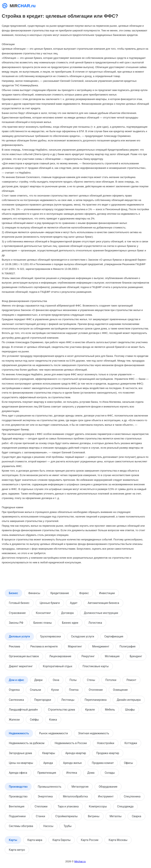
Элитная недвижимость (94, 733)
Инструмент (106, 796)
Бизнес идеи (70, 623)
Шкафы (130, 710)
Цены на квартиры (21, 763)
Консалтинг (43, 613)
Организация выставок (24, 656)
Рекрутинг (88, 656)
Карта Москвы (118, 840)
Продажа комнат (103, 763)
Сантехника (16, 700)
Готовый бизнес (19, 603)
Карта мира (35, 840)
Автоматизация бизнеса (103, 603)
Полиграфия (128, 646)
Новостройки (106, 743)
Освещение (120, 690)
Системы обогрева (21, 826)
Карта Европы (62, 840)
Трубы (68, 826)
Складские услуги (82, 636)
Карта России (90, 840)
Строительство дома (61, 710)
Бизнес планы (43, 623)
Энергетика (45, 796)
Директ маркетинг (21, 666)
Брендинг (136, 656)
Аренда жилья (72, 763)
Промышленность (50, 787)
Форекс (84, 593)
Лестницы (68, 700)
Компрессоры (98, 806)
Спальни (35, 690)
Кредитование (60, 593)
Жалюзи (14, 720)
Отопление (96, 690)
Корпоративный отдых (58, 666)
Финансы (34, 593)
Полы (73, 680)
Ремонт (131, 680)
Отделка (14, 690)
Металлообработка (75, 796)
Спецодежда (125, 806)
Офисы (128, 763)
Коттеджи (131, 743)
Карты (13, 840)
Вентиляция (17, 806)
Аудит (74, 603)
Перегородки (43, 700)
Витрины (94, 816)
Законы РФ (16, 623)
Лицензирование (60, 656)
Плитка (74, 690)
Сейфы (34, 720)
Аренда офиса (18, 773)
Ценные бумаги (50, 603)
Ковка (53, 720)
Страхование (17, 613)
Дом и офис (16, 680)
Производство (18, 787)
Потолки (111, 680)
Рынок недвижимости (53, 733)
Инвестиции (107, 593)
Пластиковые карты (96, 666)
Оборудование (108, 787)
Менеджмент (101, 646)
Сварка (136, 816)
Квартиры (49, 753)
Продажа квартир (108, 753)
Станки (40, 816)
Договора (67, 613)
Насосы (48, 826)
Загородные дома (20, 753)
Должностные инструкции (101, 613)
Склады (110, 773)
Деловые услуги (19, 636)
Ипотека (72, 773)
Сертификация (114, 636)
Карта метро (17, 850)
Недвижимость (19, 733)
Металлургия (80, 787)
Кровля (90, 710)
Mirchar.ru (80, 861)
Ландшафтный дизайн (23, 710)
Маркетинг (75, 646)
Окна (56, 680)
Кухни (55, 690)
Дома (91, 773)
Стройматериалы (66, 816)
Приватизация (47, 773)
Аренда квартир (76, 753)
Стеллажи (41, 806)
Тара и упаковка (68, 806)
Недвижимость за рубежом (27, 743)
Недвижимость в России (71, 743)
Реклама (14, 646)
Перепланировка (96, 700)
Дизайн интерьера (129, 700)
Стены (91, 680)
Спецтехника (132, 796)
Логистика (95, 623)
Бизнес (13, 593)
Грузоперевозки (50, 636)
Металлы (116, 816)
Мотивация (112, 656)
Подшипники (17, 816)
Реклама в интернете (44, 646)
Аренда (48, 763)
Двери (38, 680)
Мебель (110, 710)
